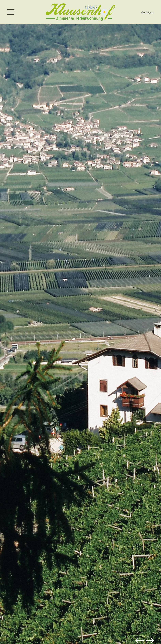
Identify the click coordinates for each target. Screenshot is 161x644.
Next (150, 640)
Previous (140, 640)
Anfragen (148, 12)
